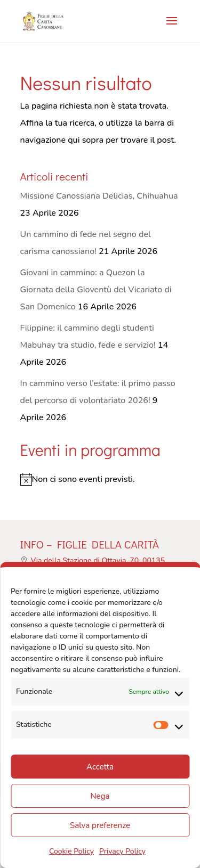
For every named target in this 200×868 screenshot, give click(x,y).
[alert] (100, 479)
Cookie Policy (71, 851)
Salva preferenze (100, 825)
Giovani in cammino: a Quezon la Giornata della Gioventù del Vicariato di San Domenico (96, 290)
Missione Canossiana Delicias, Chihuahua (99, 196)
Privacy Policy (122, 851)
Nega (100, 796)
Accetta (100, 767)
